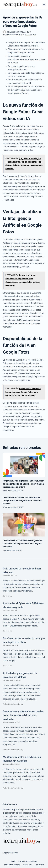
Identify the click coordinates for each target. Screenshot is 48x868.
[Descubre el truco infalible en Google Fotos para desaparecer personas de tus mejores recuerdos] (24, 525)
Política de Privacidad (28, 861)
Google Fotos (30, 35)
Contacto (40, 865)
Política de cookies (12, 865)
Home (13, 861)
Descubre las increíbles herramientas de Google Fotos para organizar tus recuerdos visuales (23, 501)
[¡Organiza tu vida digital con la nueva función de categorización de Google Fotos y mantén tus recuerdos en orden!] (24, 465)
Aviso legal (28, 865)
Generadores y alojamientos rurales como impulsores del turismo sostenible (23, 715)
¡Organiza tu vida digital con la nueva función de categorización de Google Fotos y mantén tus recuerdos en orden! (24, 484)
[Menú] (44, 4)
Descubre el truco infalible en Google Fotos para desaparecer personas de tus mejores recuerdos (23, 544)
